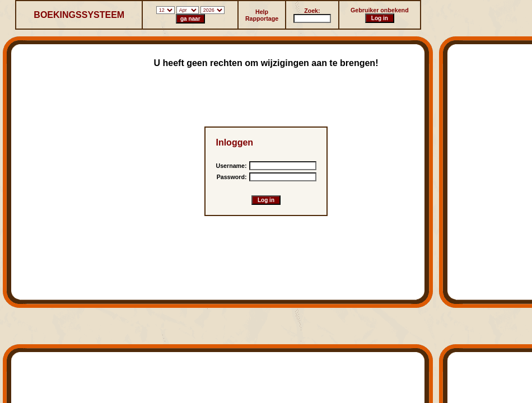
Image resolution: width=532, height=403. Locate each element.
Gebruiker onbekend (380, 10)
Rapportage (262, 18)
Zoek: (312, 11)
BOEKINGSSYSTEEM (79, 15)
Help (262, 12)
